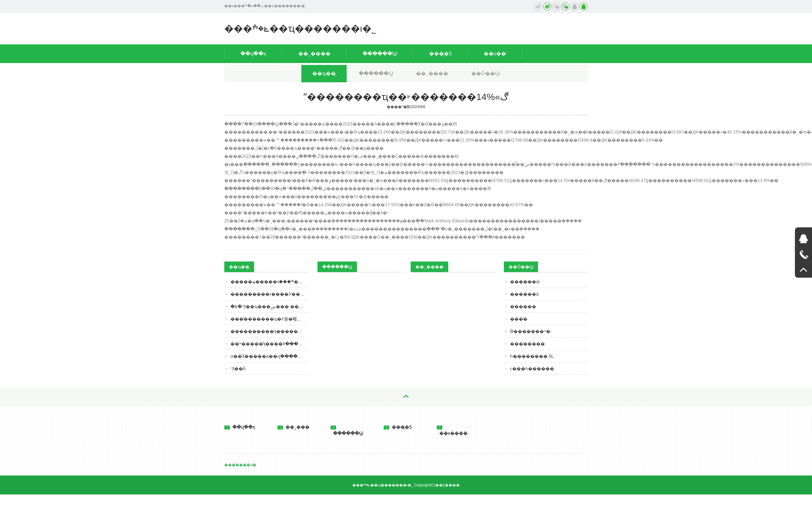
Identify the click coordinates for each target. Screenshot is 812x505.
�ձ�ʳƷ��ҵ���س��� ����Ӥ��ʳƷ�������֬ (269, 307)
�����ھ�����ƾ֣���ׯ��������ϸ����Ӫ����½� (269, 282)
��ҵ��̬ (324, 73)
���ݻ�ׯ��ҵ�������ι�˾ (300, 28)
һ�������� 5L (532, 356)
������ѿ (525, 282)
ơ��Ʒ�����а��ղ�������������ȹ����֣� (269, 356)
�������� (527, 344)
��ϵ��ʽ (495, 54)
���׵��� (523, 307)
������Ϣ (380, 54)
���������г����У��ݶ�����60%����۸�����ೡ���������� (269, 294)
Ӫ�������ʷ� (530, 331)
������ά (524, 294)
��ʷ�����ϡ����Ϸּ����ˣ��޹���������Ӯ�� (269, 344)
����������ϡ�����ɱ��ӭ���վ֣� (269, 331)
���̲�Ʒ (440, 54)
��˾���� (314, 54)
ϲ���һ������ (532, 369)
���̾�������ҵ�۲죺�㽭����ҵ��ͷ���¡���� (269, 319)
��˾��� (293, 427)
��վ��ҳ (253, 54)
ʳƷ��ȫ (238, 369)
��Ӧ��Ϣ (486, 73)
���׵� (519, 319)
